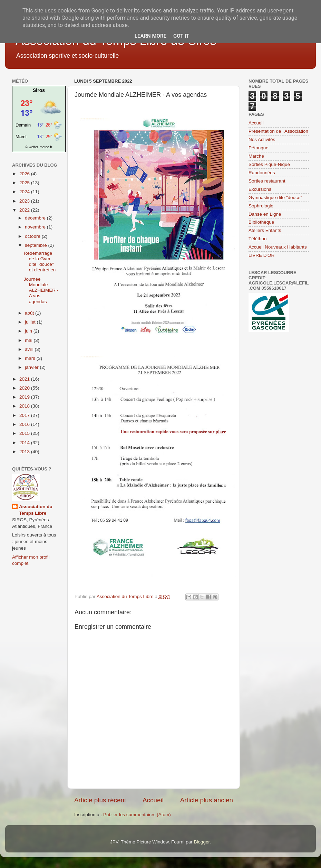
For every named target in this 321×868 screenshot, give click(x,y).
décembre (36, 218)
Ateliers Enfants (265, 230)
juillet (31, 322)
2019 (25, 397)
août (30, 313)
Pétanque (259, 148)
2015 (25, 433)
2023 (25, 201)
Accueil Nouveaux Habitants (278, 247)
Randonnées (262, 173)
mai (29, 340)
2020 (25, 388)
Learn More (150, 36)
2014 (25, 443)
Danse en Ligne (265, 214)
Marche (256, 156)
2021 (25, 379)
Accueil (153, 800)
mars (31, 358)
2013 (25, 452)
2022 (25, 210)
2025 (25, 183)
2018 (25, 406)
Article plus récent (100, 800)
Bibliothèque (261, 222)
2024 (25, 192)
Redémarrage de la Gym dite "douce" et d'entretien (40, 262)
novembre (36, 227)
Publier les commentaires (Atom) (137, 815)
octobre (33, 236)
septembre (37, 245)
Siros (39, 90)
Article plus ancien (207, 800)
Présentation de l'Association (278, 131)
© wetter (32, 147)
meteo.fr (46, 147)
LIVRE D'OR (261, 255)
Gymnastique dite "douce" (275, 198)
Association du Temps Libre (36, 510)
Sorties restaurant (267, 181)
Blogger (202, 842)
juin (29, 331)
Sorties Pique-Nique (269, 164)
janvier (32, 367)
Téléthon (258, 239)
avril (30, 349)
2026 (25, 174)
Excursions (260, 189)
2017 (25, 415)
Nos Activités (262, 139)
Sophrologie (261, 206)
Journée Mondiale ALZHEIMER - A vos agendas (41, 290)
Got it (181, 36)
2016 (25, 424)
